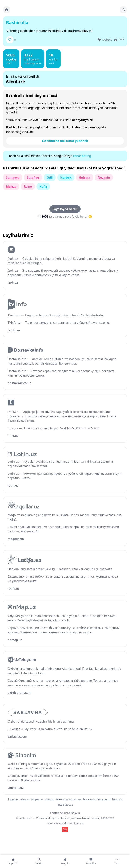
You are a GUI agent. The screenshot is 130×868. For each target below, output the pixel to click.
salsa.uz (24, 799)
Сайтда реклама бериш (65, 813)
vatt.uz (77, 799)
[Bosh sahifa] (7, 10)
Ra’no (28, 186)
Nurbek (66, 177)
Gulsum (85, 177)
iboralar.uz (89, 799)
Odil (50, 177)
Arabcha (107, 40)
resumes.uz (104, 799)
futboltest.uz (65, 805)
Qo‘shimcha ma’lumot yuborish (65, 141)
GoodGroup (66, 823)
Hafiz (43, 186)
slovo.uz (50, 799)
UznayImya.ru (82, 120)
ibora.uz (13, 799)
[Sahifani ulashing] (123, 10)
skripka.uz (37, 799)
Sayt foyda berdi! (65, 209)
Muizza (11, 186)
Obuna (51, 823)
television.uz (64, 799)
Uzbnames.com (84, 127)
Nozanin (104, 177)
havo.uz (117, 799)
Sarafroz (33, 177)
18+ (65, 829)
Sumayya (13, 177)
